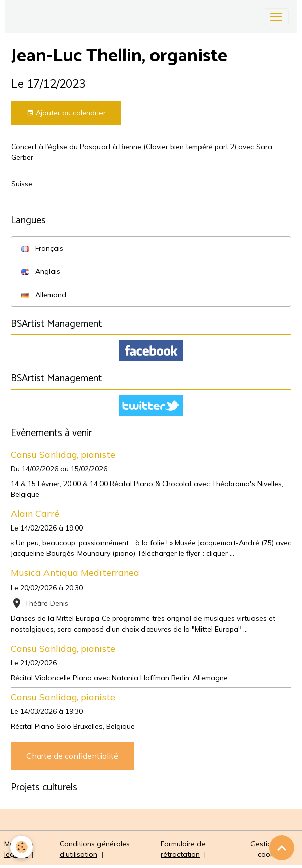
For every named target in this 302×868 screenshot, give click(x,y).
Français (42, 248)
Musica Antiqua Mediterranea (75, 572)
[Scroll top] (282, 848)
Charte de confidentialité (72, 756)
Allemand (44, 295)
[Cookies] (21, 847)
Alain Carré (35, 513)
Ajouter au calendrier (66, 113)
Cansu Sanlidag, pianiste (63, 454)
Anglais (41, 271)
